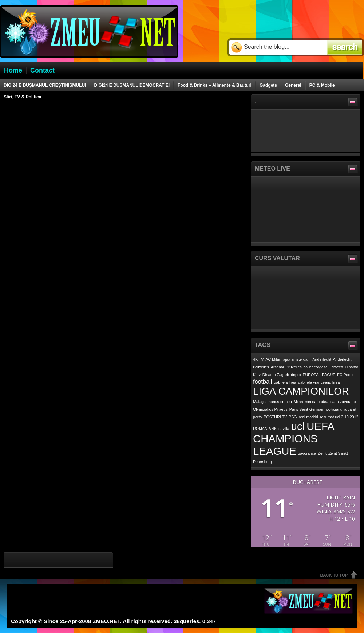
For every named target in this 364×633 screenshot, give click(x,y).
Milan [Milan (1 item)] (298, 402)
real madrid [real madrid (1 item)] (308, 417)
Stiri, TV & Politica (22, 97)
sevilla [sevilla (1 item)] (284, 429)
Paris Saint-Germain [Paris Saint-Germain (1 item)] (307, 409)
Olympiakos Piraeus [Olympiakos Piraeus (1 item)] (270, 409)
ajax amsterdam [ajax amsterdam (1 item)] (297, 359)
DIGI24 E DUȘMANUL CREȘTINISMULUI (45, 85)
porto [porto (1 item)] (257, 417)
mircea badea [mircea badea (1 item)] (316, 402)
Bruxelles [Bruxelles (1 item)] (294, 367)
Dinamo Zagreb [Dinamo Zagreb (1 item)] (276, 375)
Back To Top (334, 575)
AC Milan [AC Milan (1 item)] (273, 359)
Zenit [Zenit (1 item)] (322, 453)
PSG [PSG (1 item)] (293, 417)
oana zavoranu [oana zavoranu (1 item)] (343, 402)
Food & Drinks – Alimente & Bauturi (215, 85)
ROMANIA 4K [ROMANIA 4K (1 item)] (265, 429)
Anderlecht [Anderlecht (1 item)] (322, 359)
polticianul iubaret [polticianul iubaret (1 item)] (341, 409)
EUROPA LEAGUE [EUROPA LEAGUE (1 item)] (319, 375)
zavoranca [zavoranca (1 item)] (307, 453)
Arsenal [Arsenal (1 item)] (277, 367)
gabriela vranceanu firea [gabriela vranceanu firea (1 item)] (319, 382)
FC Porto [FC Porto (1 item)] (345, 375)
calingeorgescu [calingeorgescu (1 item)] (317, 367)
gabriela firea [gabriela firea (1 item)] (285, 382)
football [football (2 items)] (262, 382)
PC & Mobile (322, 85)
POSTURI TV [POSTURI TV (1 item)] (275, 417)
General (293, 85)
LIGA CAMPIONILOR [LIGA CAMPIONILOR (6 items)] (301, 391)
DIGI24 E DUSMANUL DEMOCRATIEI (132, 85)
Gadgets (268, 85)
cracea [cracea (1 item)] (337, 367)
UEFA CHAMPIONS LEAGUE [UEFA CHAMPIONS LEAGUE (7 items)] (293, 439)
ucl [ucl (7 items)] (298, 426)
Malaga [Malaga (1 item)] (259, 402)
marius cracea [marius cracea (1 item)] (280, 402)
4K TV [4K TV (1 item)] (258, 359)
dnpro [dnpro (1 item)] (296, 375)
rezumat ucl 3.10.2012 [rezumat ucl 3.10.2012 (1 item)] (339, 417)
